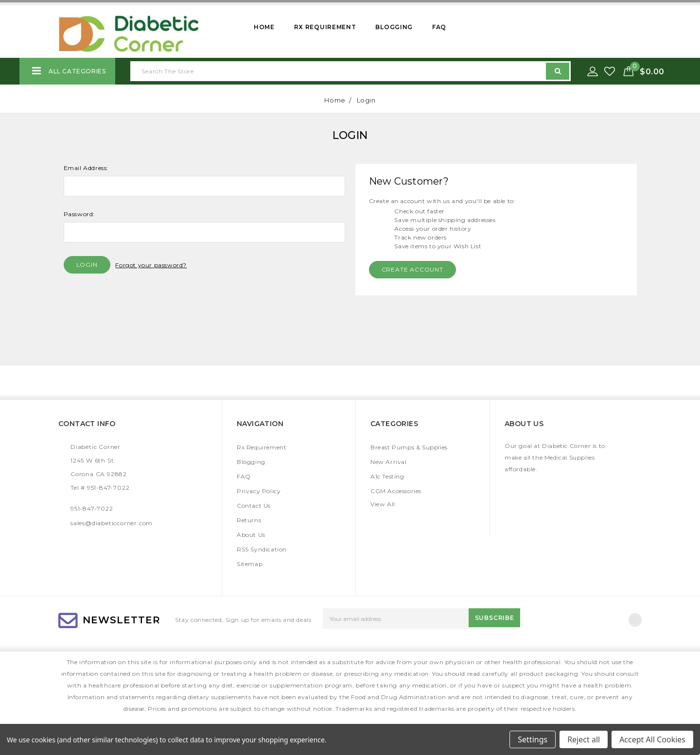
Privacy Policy (259, 491)
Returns (249, 520)
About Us (251, 535)
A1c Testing (387, 476)
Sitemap (250, 564)
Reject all (584, 739)
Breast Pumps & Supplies (409, 447)
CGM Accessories (396, 491)
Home (264, 27)
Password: (79, 214)
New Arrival (389, 462)
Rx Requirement (325, 27)
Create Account (412, 269)
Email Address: (86, 168)
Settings (533, 739)
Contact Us (254, 506)
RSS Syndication (262, 549)
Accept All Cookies (652, 739)
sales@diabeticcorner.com (112, 523)
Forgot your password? (151, 265)
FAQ (439, 27)
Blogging (394, 27)
